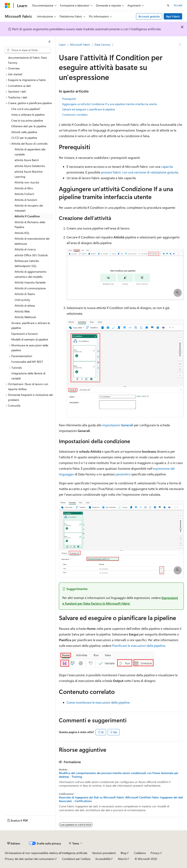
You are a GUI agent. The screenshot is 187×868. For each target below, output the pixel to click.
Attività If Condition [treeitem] (27, 216)
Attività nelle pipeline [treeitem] (24, 132)
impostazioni (118, 425)
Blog (123, 853)
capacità (167, 166)
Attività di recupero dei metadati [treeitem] (29, 208)
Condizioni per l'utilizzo (76, 859)
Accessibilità (103, 859)
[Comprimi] (50, 42)
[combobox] (28, 50)
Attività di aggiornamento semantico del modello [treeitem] (30, 274)
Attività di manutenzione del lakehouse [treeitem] (32, 241)
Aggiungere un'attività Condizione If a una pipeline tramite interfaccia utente (109, 104)
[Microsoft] (7, 5)
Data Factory (103, 45)
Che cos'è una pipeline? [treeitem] (26, 109)
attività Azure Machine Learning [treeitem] (29, 174)
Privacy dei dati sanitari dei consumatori (30, 859)
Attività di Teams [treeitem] (25, 294)
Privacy (155, 853)
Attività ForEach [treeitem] (24, 194)
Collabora (140, 853)
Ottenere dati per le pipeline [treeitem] (29, 126)
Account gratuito (149, 16)
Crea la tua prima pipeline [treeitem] (27, 120)
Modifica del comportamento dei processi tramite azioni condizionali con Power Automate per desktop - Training (119, 775)
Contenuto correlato (75, 115)
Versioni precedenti (104, 853)
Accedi (178, 5)
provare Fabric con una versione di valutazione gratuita (140, 172)
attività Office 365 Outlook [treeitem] (31, 255)
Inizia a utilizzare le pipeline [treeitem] (28, 115)
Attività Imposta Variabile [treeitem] (30, 282)
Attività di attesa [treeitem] (25, 305)
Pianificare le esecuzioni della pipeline (139, 646)
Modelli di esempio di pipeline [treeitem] (30, 339)
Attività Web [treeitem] (22, 311)
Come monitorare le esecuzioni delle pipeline (98, 702)
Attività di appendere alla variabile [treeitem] (30, 152)
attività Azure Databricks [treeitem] (30, 166)
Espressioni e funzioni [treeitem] (24, 334)
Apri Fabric (173, 16)
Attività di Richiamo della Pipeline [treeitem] (30, 225)
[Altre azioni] (180, 45)
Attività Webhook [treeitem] (25, 317)
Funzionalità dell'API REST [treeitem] (27, 362)
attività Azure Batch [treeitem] (27, 160)
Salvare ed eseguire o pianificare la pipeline (89, 109)
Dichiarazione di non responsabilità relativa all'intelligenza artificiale (46, 853)
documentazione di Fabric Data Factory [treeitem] (27, 60)
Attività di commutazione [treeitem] (30, 288)
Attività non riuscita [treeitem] (27, 182)
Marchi (122, 859)
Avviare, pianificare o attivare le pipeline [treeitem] (31, 325)
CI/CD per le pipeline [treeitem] (24, 138)
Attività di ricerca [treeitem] (25, 249)
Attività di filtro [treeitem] (24, 188)
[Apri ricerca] (168, 5)
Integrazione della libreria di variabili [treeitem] (28, 376)
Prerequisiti (69, 99)
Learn (62, 45)
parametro (123, 474)
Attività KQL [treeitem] (22, 233)
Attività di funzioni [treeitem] (26, 200)
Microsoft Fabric (80, 45)
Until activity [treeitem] (22, 300)
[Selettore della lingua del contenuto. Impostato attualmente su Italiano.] (14, 843)
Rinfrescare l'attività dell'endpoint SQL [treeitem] (27, 263)
